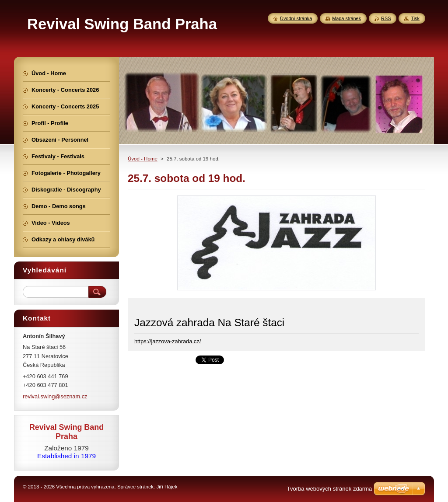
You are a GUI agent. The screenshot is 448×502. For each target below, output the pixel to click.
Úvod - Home (143, 159)
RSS (386, 18)
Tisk (415, 18)
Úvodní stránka (296, 18)
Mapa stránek (346, 18)
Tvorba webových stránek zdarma (329, 489)
